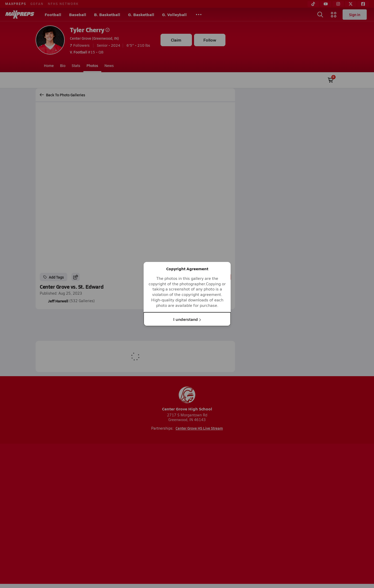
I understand (187, 319)
